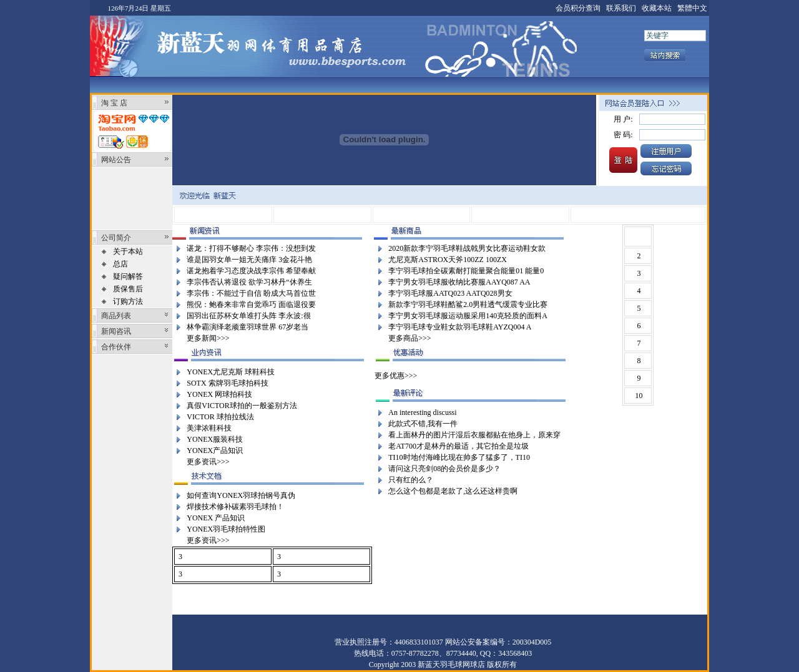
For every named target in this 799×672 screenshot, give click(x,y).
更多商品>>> (409, 338)
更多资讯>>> (208, 462)
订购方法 (128, 301)
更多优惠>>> (396, 376)
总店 (120, 264)
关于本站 (128, 251)
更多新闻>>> (208, 338)
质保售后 (128, 289)
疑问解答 (128, 276)
